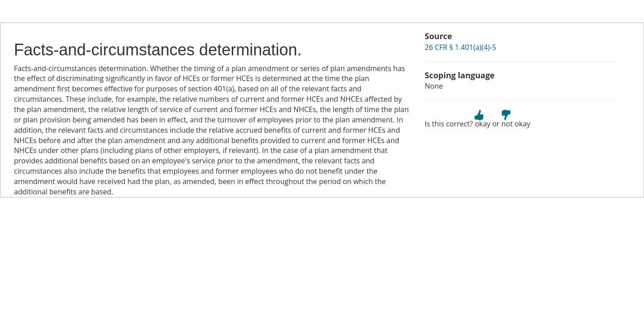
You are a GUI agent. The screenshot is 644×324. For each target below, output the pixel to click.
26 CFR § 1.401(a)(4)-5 (460, 47)
